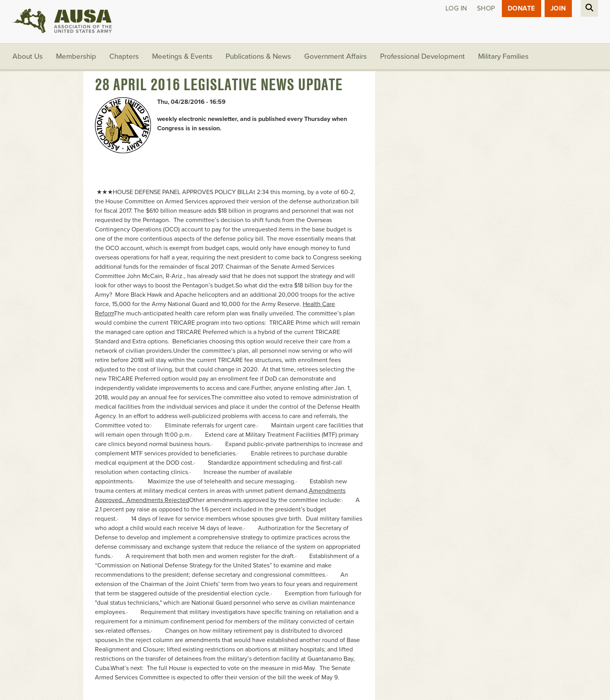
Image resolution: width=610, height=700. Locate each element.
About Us (28, 56)
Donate (521, 8)
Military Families (503, 56)
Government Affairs (336, 56)
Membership (76, 56)
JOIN (558, 8)
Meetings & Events (182, 56)
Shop (486, 8)
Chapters (124, 56)
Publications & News (258, 56)
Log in (456, 8)
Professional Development (422, 56)
